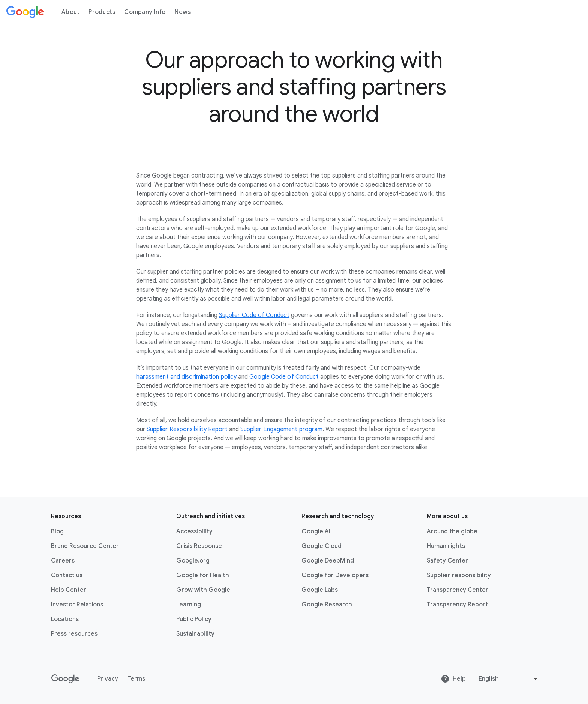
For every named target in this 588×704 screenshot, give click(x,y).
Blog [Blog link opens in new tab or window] (57, 531)
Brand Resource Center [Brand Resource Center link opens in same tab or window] (85, 546)
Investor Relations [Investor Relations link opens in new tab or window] (77, 605)
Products (102, 12)
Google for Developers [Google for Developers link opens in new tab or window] (335, 575)
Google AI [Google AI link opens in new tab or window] (316, 531)
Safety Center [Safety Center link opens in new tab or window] (447, 561)
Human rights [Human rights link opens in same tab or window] (446, 546)
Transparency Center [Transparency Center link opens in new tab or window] (457, 590)
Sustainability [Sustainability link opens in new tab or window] (195, 634)
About (70, 12)
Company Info (145, 12)
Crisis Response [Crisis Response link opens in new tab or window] (199, 546)
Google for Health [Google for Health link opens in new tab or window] (203, 575)
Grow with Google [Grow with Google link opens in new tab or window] (203, 590)
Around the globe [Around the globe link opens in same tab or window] (452, 531)
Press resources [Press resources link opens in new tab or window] (74, 634)
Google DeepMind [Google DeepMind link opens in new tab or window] (328, 561)
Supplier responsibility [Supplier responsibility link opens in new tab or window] (459, 575)
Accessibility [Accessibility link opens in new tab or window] (194, 531)
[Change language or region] (509, 679)
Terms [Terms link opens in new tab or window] (136, 679)
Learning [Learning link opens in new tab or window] (189, 605)
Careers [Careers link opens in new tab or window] (63, 561)
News (182, 12)
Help (453, 679)
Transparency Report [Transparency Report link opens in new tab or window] (457, 605)
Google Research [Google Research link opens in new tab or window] (327, 605)
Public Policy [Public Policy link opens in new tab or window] (194, 619)
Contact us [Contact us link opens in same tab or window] (67, 575)
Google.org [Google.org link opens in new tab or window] (193, 561)
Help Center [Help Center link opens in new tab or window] (69, 590)
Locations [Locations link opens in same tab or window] (65, 619)
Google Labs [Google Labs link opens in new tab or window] (320, 590)
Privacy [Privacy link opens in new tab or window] (108, 679)
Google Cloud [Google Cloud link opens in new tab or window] (322, 546)
